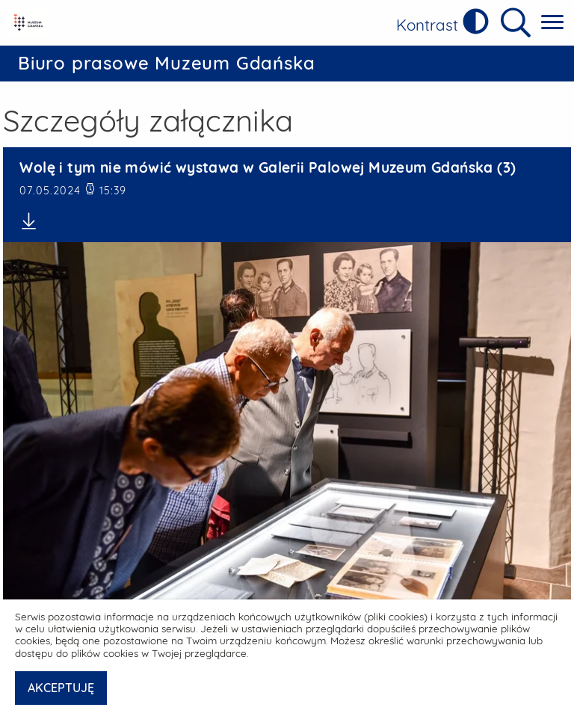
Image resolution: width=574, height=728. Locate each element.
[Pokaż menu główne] (552, 23)
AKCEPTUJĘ (61, 688)
